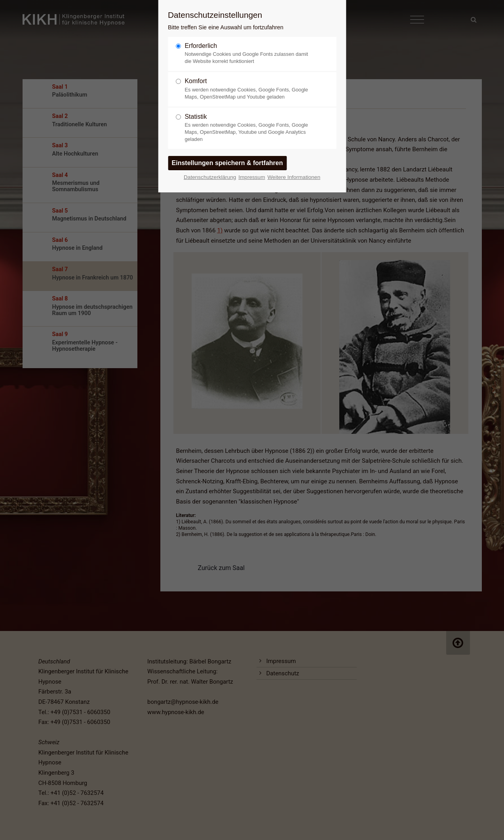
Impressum (252, 177)
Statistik (249, 128)
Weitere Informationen (294, 177)
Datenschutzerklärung (210, 177)
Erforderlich (249, 54)
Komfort (249, 89)
